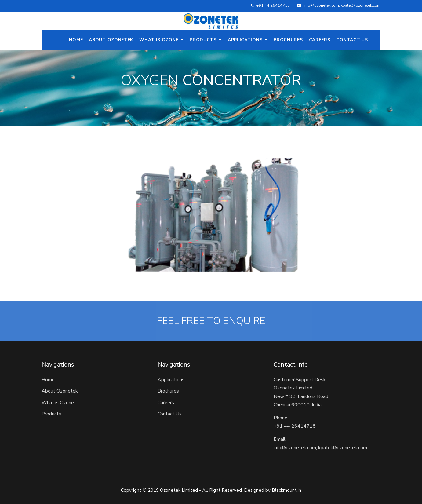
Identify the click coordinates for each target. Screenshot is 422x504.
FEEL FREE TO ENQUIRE (211, 321)
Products (203, 40)
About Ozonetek (60, 391)
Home (76, 40)
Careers (320, 40)
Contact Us (352, 40)
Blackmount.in (286, 490)
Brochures (288, 40)
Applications (245, 40)
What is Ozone (159, 40)
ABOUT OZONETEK (111, 40)
